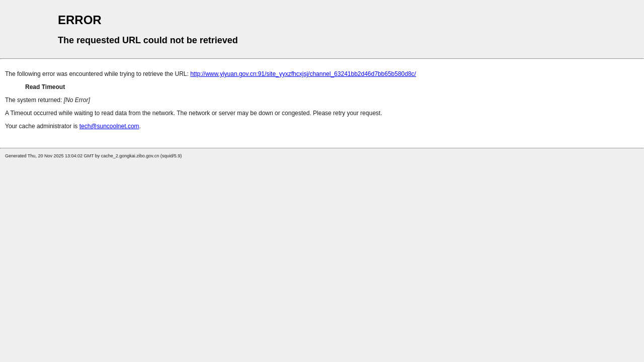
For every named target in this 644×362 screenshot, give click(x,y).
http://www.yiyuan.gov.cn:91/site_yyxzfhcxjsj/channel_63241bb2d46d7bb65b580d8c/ (303, 74)
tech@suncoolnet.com (109, 126)
